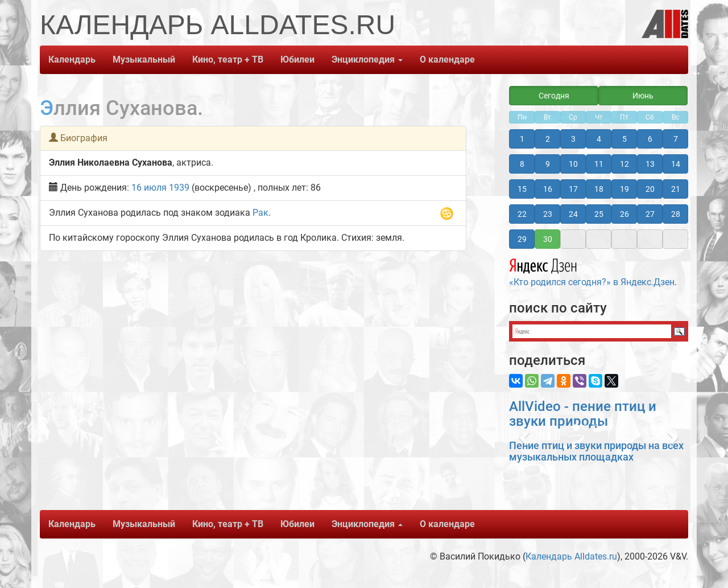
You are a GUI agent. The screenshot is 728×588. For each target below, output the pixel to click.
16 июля (149, 188)
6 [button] (650, 139)
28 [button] (676, 214)
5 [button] (624, 139)
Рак (260, 213)
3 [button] (573, 139)
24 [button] (573, 214)
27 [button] (650, 214)
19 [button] (624, 189)
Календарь (72, 59)
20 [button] (650, 189)
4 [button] (599, 139)
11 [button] (599, 164)
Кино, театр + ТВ (228, 59)
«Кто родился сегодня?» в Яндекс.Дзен (592, 271)
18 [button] (599, 189)
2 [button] (548, 139)
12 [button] (624, 164)
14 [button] (676, 164)
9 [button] (548, 164)
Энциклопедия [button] (367, 59)
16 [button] (548, 189)
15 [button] (522, 189)
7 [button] (676, 139)
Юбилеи (297, 59)
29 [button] (522, 239)
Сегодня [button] (554, 96)
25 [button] (599, 214)
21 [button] (676, 189)
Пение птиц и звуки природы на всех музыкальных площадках (596, 451)
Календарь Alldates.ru (571, 556)
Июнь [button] (643, 96)
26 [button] (624, 214)
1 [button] (522, 139)
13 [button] (650, 164)
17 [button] (573, 189)
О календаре (447, 59)
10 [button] (573, 164)
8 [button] (522, 164)
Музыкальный (144, 59)
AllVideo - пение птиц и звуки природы (583, 414)
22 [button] (522, 214)
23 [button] (548, 214)
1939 (179, 188)
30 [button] (548, 239)
